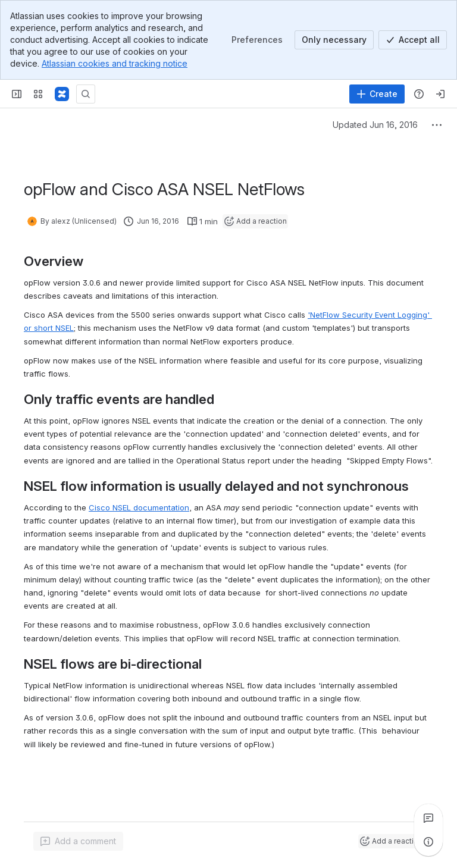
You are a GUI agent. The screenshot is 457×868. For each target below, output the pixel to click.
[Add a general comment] (78, 841)
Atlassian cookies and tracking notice (115, 63)
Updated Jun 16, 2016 (375, 125)
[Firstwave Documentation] (62, 94)
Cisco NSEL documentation (139, 507)
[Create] (377, 94)
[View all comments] (428, 818)
